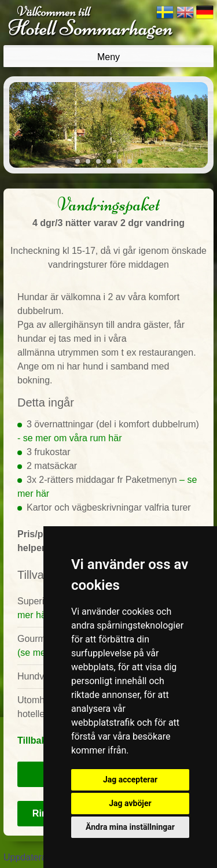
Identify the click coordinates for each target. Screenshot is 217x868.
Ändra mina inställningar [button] (130, 827)
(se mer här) (43, 653)
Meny (108, 57)
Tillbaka (34, 740)
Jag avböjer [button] (130, 803)
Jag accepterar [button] (130, 780)
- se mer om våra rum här (69, 438)
